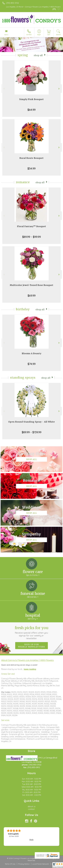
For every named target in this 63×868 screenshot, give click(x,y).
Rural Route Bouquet (32, 158)
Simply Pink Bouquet (31, 99)
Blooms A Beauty (32, 353)
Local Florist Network (41, 864)
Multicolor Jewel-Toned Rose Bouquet (32, 285)
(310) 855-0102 (13, 3)
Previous (4, 89)
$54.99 (31, 168)
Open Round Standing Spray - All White (32, 422)
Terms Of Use (10, 864)
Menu (6, 35)
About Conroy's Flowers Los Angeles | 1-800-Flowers (27, 660)
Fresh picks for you (31, 633)
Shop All (38, 55)
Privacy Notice (24, 864)
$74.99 (32, 364)
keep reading (30, 669)
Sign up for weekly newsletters (31, 646)
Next (59, 89)
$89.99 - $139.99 (32, 432)
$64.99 (31, 110)
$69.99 (32, 296)
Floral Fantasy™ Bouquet (32, 226)
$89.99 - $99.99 (31, 237)
